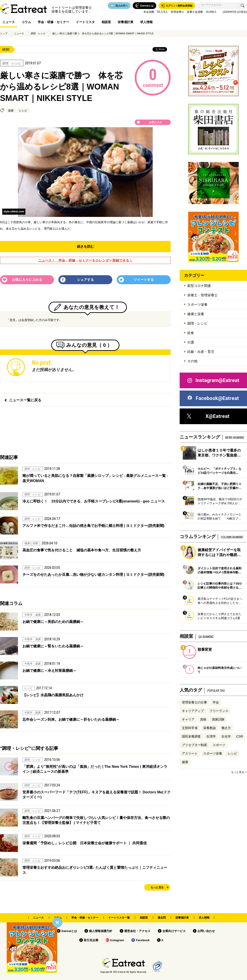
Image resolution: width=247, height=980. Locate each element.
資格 (203, 719)
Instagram (117, 940)
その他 (192, 361)
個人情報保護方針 (101, 931)
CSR (240, 736)
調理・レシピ (38, 33)
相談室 (106, 22)
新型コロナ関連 (199, 286)
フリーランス (219, 711)
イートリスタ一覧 (119, 918)
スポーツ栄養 (197, 304)
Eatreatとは (69, 931)
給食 (191, 333)
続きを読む (85, 246)
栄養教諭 (210, 728)
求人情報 (146, 22)
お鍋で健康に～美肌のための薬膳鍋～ (53, 622)
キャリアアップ (193, 711)
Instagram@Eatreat (213, 380)
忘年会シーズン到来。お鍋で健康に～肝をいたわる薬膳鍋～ (71, 719)
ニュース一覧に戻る (25, 400)
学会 (216, 702)
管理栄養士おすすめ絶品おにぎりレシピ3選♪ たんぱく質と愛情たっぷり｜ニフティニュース (95, 870)
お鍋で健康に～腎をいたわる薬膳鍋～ (53, 646)
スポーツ (219, 745)
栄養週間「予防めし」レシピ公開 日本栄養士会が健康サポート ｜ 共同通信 (85, 843)
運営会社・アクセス (137, 931)
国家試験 (218, 719)
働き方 (226, 728)
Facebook (143, 940)
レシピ (23, 111)
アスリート (190, 753)
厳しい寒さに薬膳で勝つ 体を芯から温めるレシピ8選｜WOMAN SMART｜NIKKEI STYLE (103, 33)
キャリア (188, 719)
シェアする (85, 280)
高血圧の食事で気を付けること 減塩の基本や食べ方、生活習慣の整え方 (82, 550)
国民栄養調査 (191, 736)
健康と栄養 (196, 314)
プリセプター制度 (194, 745)
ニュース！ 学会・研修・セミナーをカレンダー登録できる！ (85, 260)
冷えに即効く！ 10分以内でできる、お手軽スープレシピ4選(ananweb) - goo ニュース (94, 501)
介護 (191, 342)
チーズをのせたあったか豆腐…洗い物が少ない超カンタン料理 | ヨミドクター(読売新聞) (93, 575)
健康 (185, 762)
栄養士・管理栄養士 (202, 295)
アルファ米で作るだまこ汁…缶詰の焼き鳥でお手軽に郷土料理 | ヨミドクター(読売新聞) (93, 526)
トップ (4, 33)
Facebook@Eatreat (213, 398)
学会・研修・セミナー (53, 22)
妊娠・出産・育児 (201, 352)
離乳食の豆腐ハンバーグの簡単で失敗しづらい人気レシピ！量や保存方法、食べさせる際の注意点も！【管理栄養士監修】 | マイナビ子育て (96, 820)
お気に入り (156, 122)
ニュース (9, 22)
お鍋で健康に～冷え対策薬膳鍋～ (49, 671)
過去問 (162, 918)
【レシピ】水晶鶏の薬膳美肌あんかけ (53, 695)
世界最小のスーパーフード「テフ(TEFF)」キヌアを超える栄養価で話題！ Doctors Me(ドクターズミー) (97, 795)
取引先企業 (91, 940)
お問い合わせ (206, 931)
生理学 (211, 736)
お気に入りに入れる (27, 280)
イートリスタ (85, 22)
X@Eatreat (208, 416)
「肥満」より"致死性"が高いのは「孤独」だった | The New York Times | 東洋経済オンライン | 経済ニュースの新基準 (95, 769)
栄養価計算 (126, 22)
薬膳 (11, 111)
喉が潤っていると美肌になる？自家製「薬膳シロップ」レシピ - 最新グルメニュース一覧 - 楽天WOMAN (95, 478)
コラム (26, 22)
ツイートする (144, 280)
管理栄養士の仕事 (194, 702)
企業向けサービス (174, 931)
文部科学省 (190, 728)
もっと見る (157, 887)
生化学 (226, 736)
